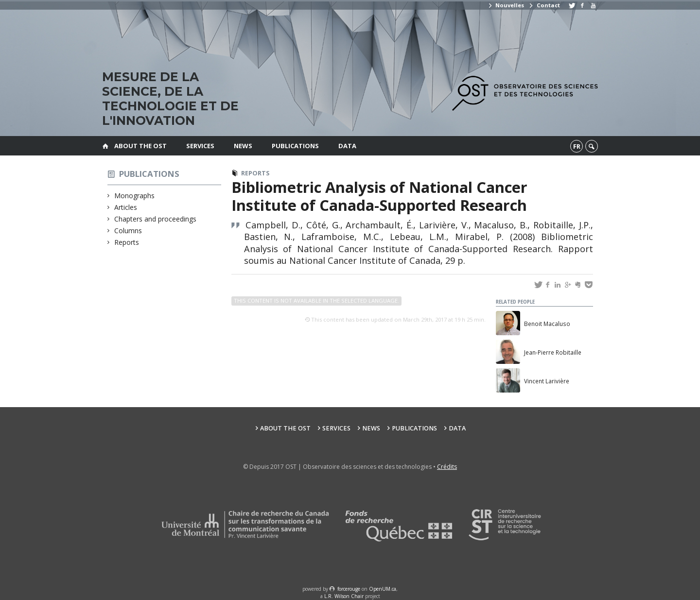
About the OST (140, 146)
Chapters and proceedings (156, 219)
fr (577, 146)
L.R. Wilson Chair (344, 596)
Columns (128, 231)
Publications (295, 146)
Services (200, 146)
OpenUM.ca (383, 589)
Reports (127, 242)
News (243, 146)
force (349, 589)
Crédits (447, 467)
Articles (126, 207)
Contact (544, 5)
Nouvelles (506, 5)
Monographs (135, 196)
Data (347, 146)
